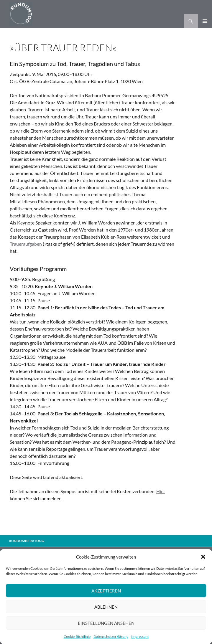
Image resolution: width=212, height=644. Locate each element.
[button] (203, 557)
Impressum (140, 636)
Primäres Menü (205, 21)
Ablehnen (106, 607)
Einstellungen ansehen (106, 623)
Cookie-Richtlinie (77, 636)
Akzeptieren (106, 591)
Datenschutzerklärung (111, 636)
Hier (161, 491)
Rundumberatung (27, 541)
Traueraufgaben (26, 244)
